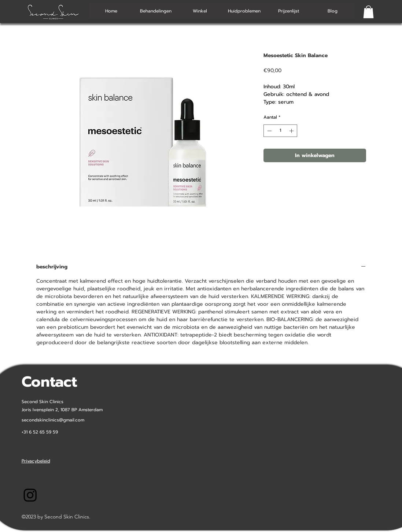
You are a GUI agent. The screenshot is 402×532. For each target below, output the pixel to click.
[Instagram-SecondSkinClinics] (30, 495)
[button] (368, 12)
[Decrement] (269, 131)
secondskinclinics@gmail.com (53, 420)
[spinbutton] (280, 131)
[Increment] (292, 131)
